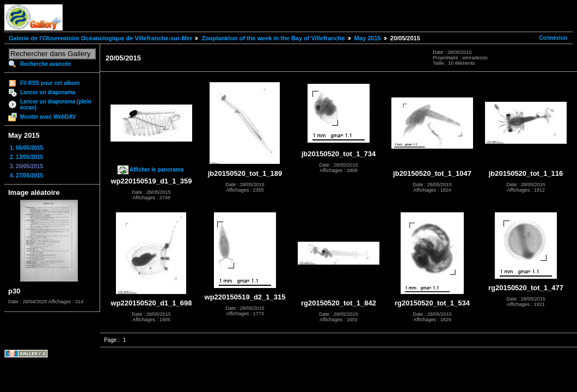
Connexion (553, 38)
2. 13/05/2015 (26, 157)
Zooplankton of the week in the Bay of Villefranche (273, 38)
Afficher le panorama (156, 170)
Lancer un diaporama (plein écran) (56, 105)
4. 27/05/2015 (26, 176)
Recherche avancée (45, 64)
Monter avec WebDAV (48, 117)
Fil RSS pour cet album (50, 83)
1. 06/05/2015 (26, 148)
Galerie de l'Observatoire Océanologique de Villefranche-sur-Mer (100, 38)
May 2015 (368, 38)
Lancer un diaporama (48, 92)
